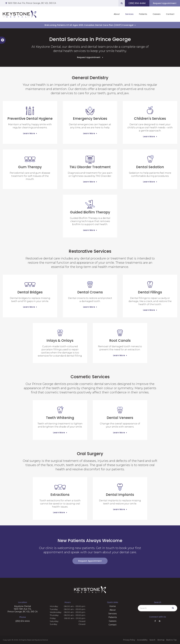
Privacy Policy (129, 640)
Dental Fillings (150, 287)
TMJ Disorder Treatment (90, 161)
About (113, 610)
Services (112, 614)
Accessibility (142, 640)
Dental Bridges (30, 287)
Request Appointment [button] (165, 3)
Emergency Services (90, 113)
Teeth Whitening (60, 412)
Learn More (29, 133)
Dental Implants (120, 489)
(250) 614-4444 (22, 621)
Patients (143, 14)
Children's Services (150, 113)
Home (113, 606)
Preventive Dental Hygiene (30, 113)
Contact (170, 14)
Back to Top (171, 640)
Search (152, 640)
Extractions (60, 489)
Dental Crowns (90, 287)
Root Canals (120, 335)
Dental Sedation (150, 161)
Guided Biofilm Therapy (90, 207)
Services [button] (129, 14)
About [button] (117, 14)
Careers (157, 14)
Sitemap (161, 640)
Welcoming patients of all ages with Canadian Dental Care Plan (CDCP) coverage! (89, 25)
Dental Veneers (120, 412)
